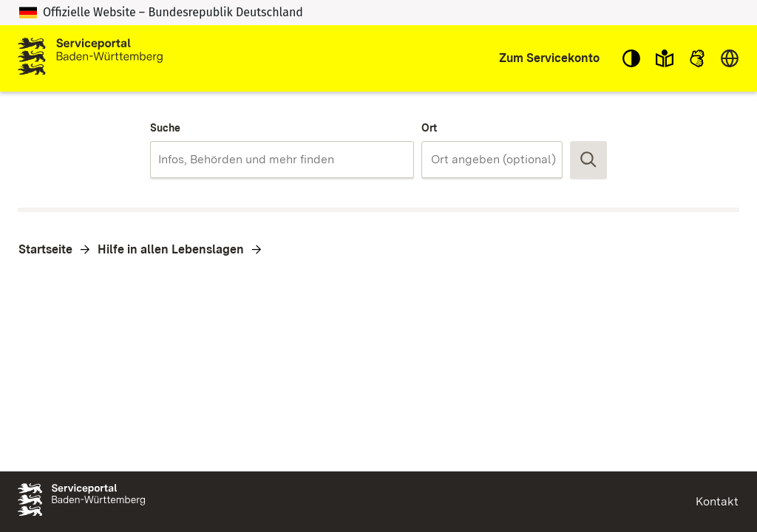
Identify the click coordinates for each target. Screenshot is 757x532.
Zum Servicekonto (549, 58)
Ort (429, 128)
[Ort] (501, 160)
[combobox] (282, 160)
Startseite (45, 249)
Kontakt (717, 501)
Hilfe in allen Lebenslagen (171, 249)
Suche (165, 128)
